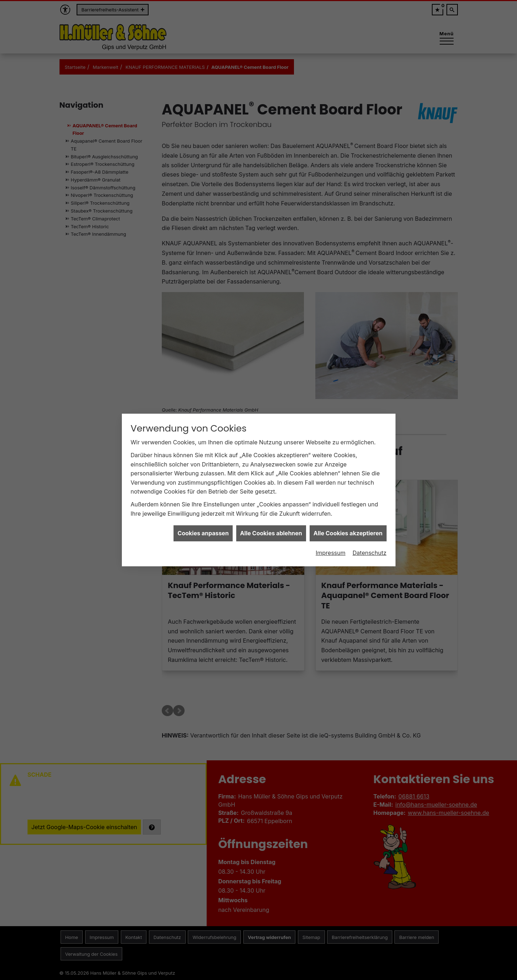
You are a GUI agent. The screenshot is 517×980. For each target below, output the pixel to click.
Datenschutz (370, 543)
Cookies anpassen (203, 524)
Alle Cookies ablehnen (271, 524)
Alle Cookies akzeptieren (348, 524)
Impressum (331, 543)
